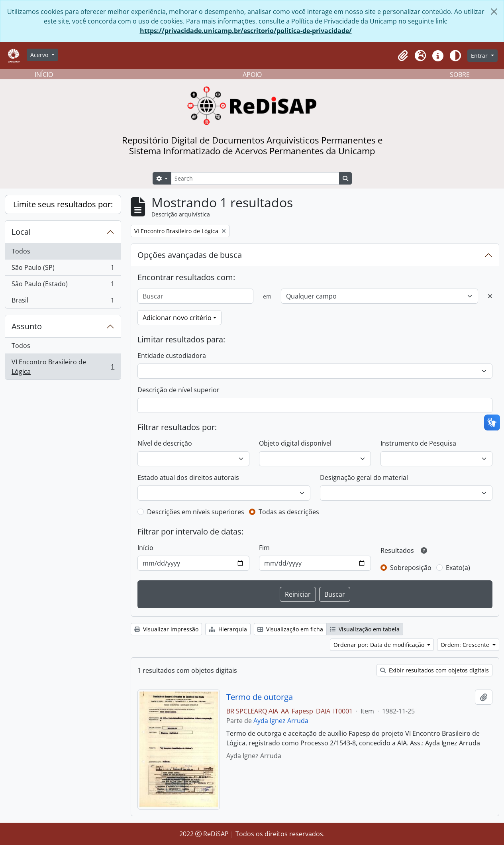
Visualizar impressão (166, 629)
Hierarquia (228, 629)
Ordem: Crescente (466, 645)
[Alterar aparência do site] (455, 56)
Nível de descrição (165, 443)
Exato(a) (458, 568)
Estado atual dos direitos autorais (188, 478)
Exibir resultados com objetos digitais (434, 670)
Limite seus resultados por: (63, 204)
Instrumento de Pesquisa (418, 443)
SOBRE (460, 75)
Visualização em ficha (290, 629)
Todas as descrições (289, 512)
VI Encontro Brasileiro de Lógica (63, 367)
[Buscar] (195, 296)
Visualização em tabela (365, 629)
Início (145, 548)
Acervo (40, 55)
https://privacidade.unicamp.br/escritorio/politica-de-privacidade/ (246, 31)
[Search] (255, 178)
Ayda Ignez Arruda (281, 721)
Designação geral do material (364, 478)
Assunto (27, 326)
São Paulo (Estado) (63, 286)
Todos (21, 251)
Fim (264, 548)
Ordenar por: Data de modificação (380, 645)
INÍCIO (44, 75)
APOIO (252, 75)
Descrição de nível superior (178, 390)
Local (21, 232)
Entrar (480, 56)
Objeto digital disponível (295, 443)
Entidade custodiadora (172, 356)
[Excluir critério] (490, 296)
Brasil (63, 302)
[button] (403, 56)
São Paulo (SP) (63, 269)
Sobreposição (411, 568)
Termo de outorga (260, 697)
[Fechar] (494, 12)
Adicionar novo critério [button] (177, 318)
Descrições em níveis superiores (196, 512)
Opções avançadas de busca (190, 255)
